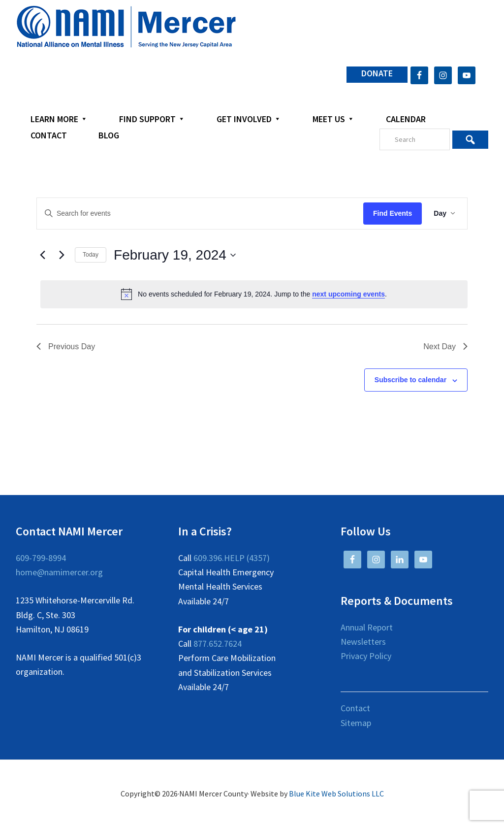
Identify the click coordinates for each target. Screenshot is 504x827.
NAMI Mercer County (126, 27)
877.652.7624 (218, 644)
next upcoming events (348, 294)
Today (91, 255)
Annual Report (367, 627)
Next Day (445, 347)
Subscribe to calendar (410, 380)
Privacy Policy (366, 656)
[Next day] (62, 255)
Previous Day (66, 347)
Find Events (393, 213)
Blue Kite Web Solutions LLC (336, 794)
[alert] (254, 294)
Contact (355, 708)
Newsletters (363, 642)
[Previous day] (42, 255)
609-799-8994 (41, 558)
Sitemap (356, 723)
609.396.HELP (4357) (232, 558)
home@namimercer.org (59, 572)
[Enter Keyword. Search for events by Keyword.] (200, 214)
